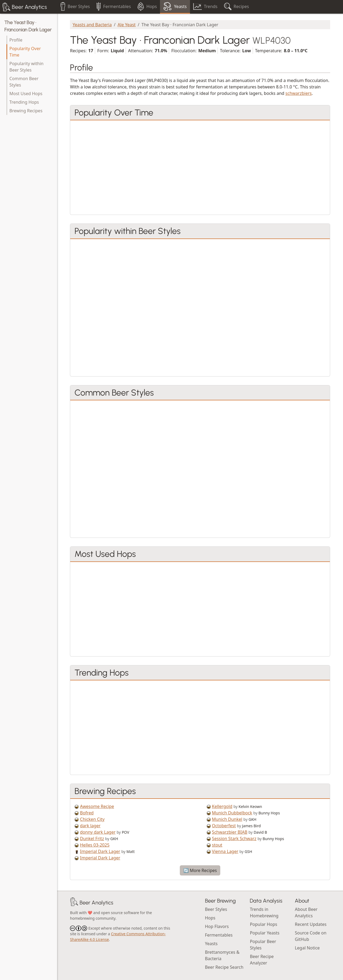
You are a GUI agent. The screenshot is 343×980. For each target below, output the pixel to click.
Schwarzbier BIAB (230, 832)
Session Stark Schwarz (234, 839)
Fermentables (219, 935)
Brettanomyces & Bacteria (222, 955)
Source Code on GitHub (311, 936)
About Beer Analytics (306, 912)
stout (217, 845)
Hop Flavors (217, 926)
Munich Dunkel (227, 819)
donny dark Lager (98, 832)
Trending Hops (24, 102)
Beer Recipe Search (224, 967)
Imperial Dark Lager (100, 851)
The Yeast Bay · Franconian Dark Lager (28, 26)
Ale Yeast (127, 25)
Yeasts (211, 944)
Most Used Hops (26, 94)
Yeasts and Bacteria (92, 25)
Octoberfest (224, 826)
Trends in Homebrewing (264, 912)
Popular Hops (263, 924)
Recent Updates (311, 924)
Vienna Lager (225, 851)
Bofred (87, 813)
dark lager (90, 826)
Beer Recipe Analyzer (262, 960)
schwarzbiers (299, 93)
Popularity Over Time (25, 52)
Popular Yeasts (264, 933)
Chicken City (92, 819)
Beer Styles (216, 909)
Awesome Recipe (97, 806)
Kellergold (222, 806)
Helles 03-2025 (95, 845)
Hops (210, 918)
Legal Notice (307, 948)
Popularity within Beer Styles (26, 67)
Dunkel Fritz (92, 839)
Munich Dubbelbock (232, 813)
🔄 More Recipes (200, 870)
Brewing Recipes (26, 111)
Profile (16, 40)
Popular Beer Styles (263, 945)
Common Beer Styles (24, 82)
